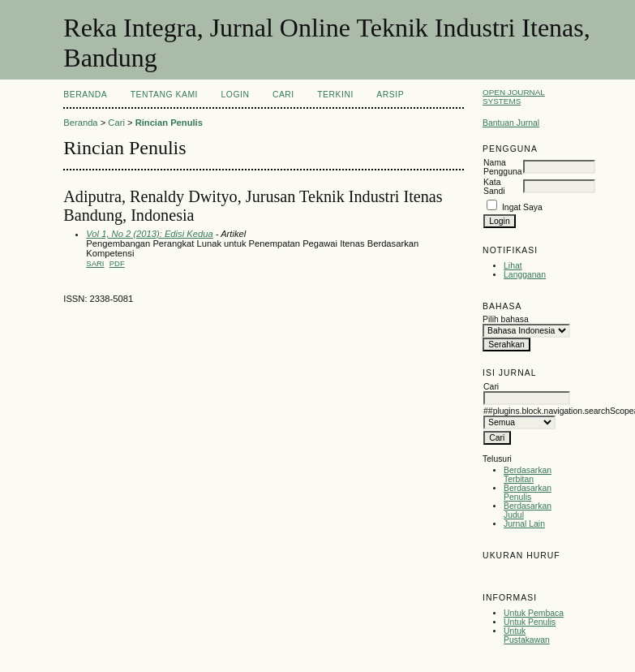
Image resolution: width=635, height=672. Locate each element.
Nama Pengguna (502, 167)
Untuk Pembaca (534, 613)
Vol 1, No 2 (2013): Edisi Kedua (149, 234)
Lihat (513, 266)
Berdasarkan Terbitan (528, 475)
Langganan (525, 275)
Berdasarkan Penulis (528, 493)
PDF (117, 263)
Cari (283, 95)
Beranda (85, 95)
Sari (95, 263)
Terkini (335, 95)
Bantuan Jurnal (511, 123)
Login (235, 95)
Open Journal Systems (514, 97)
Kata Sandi (494, 187)
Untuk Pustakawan (527, 635)
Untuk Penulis (530, 622)
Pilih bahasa (506, 319)
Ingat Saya (522, 207)
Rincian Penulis (169, 123)
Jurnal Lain (524, 524)
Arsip (390, 95)
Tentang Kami (164, 95)
